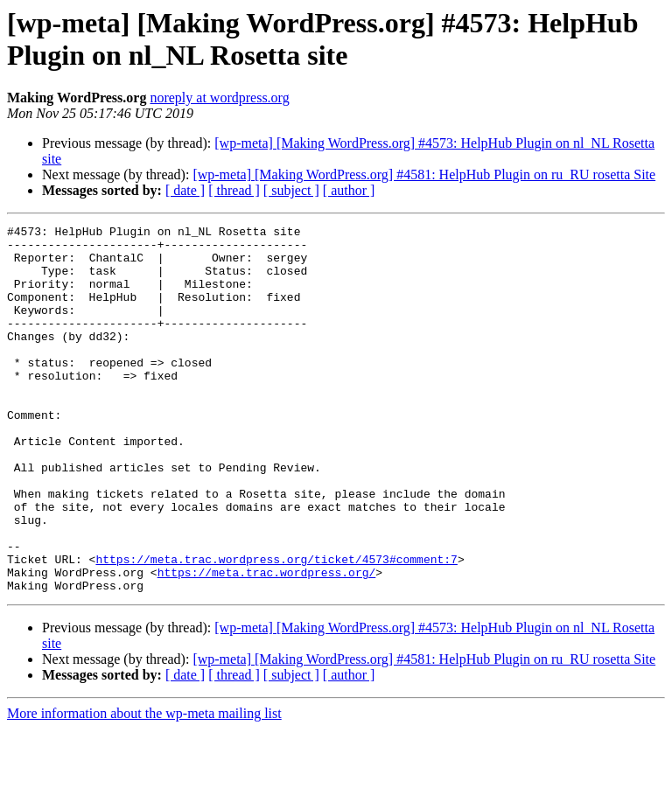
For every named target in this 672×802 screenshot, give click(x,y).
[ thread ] (234, 190)
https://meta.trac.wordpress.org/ (267, 643)
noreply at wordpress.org (219, 98)
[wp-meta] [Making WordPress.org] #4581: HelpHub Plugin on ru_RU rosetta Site (424, 174)
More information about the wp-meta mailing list (144, 787)
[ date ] (185, 190)
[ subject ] (291, 190)
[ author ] (349, 190)
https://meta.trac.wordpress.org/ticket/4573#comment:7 (276, 627)
